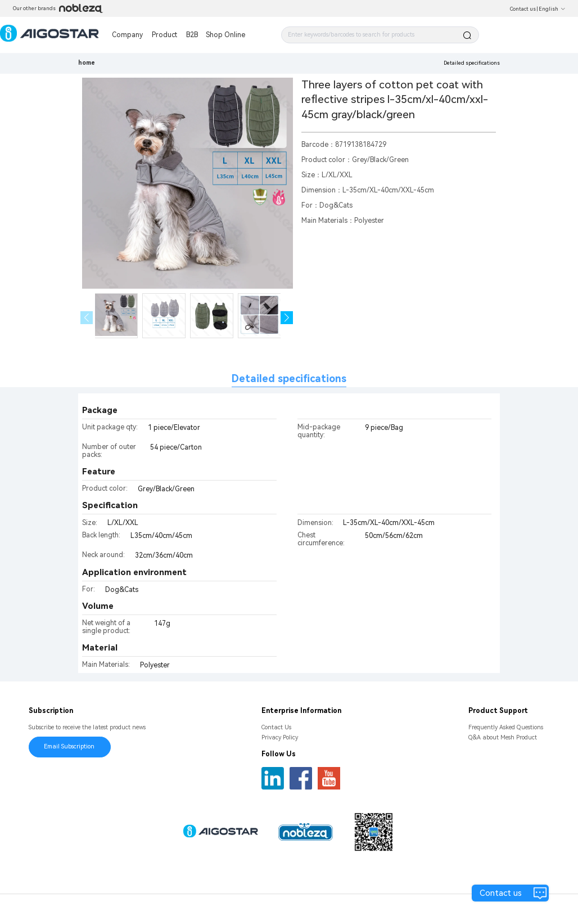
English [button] (552, 9)
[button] (287, 318)
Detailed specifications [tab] (289, 378)
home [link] (87, 63)
